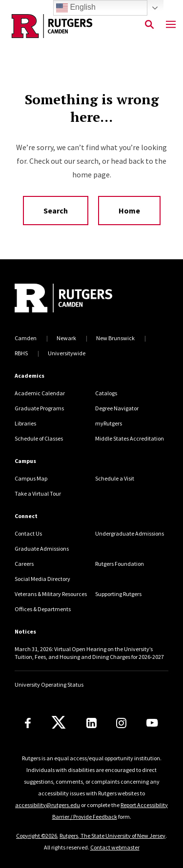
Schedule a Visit (115, 478)
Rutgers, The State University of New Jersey (112, 836)
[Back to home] (81, 299)
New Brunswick (115, 338)
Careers (24, 564)
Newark (66, 338)
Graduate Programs (39, 408)
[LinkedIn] (91, 723)
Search (56, 211)
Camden (26, 338)
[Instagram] (121, 723)
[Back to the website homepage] (52, 26)
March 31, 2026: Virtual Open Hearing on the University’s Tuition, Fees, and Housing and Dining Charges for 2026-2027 (89, 653)
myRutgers (109, 423)
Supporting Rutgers (118, 594)
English (76, 8)
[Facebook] (28, 723)
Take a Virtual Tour (38, 493)
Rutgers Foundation (120, 564)
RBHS (21, 353)
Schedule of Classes (39, 438)
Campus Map (31, 478)
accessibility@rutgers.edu (48, 805)
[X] (59, 723)
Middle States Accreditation (130, 438)
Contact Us (28, 533)
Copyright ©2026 (37, 836)
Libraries (25, 423)
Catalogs (106, 393)
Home (129, 211)
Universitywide (67, 353)
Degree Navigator (117, 408)
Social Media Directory (42, 579)
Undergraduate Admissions (130, 533)
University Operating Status (49, 685)
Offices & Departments (43, 609)
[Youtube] (152, 723)
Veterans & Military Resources (51, 594)
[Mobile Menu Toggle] (171, 25)
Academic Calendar (40, 393)
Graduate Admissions (42, 549)
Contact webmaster (115, 847)
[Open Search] (149, 25)
